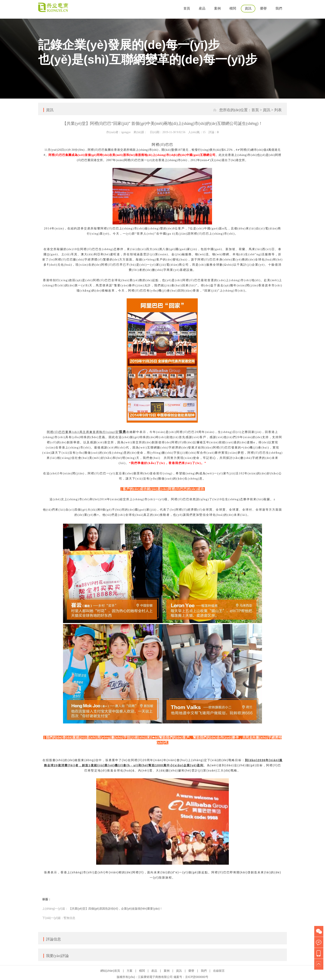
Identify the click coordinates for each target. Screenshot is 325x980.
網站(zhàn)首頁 (110, 971)
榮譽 (263, 8)
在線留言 (219, 971)
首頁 (187, 8)
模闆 (233, 8)
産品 (202, 8)
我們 (279, 8)
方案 (130, 971)
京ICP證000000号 (197, 977)
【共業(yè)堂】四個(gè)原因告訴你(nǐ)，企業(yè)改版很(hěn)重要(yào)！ (116, 909)
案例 (217, 8)
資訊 (248, 8)
